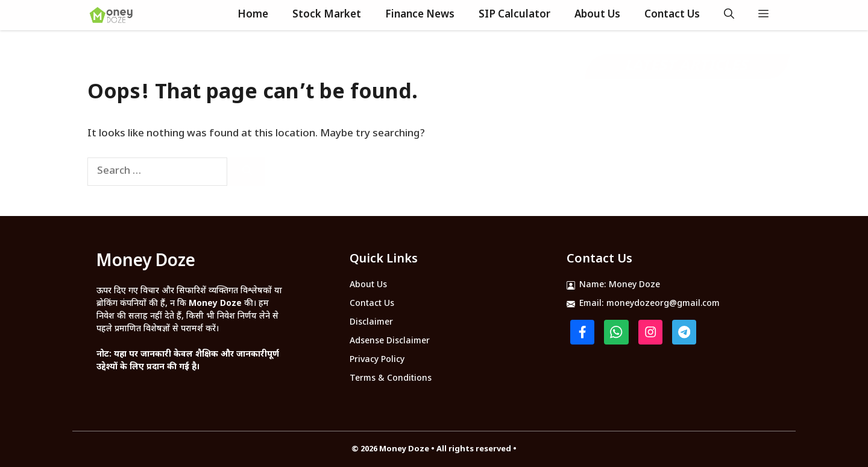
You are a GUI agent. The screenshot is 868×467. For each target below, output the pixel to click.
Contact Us (672, 15)
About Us (597, 15)
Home (253, 15)
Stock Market (327, 15)
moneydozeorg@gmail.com (663, 304)
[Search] (247, 172)
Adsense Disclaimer (390, 341)
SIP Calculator (514, 15)
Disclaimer (371, 322)
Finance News (420, 15)
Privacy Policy (377, 360)
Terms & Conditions (391, 379)
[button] (729, 15)
